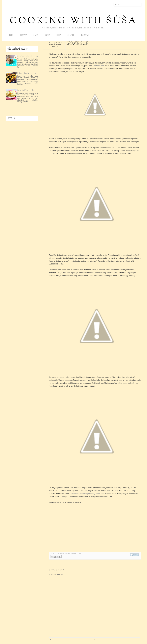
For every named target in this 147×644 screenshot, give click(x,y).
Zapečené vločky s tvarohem (28, 56)
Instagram (14, 4)
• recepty (23, 35)
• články (47, 35)
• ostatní (70, 35)
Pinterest (20, 4)
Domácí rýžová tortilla (25, 90)
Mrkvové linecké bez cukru (27, 73)
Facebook (8, 4)
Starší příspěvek (138, 639)
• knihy (58, 35)
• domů (11, 35)
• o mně (35, 35)
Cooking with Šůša (73, 21)
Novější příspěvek (51, 639)
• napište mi (84, 35)
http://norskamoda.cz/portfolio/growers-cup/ (87, 494)
